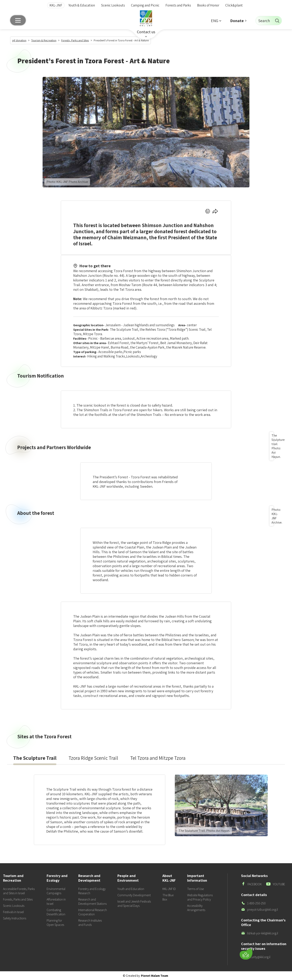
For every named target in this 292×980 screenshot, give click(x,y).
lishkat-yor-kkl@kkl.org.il (260, 933)
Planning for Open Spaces (55, 923)
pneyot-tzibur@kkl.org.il (259, 910)
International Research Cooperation (93, 912)
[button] (216, 21)
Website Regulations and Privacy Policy (200, 897)
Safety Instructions (15, 918)
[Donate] (246, 954)
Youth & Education (82, 5)
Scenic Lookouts (113, 5)
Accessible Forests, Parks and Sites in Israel (19, 891)
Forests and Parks (178, 5)
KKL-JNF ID (169, 889)
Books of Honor (208, 5)
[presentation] (35, 758)
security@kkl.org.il (256, 957)
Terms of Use (195, 889)
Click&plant (234, 5)
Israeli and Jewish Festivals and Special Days (134, 904)
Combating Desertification (56, 912)
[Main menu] (18, 20)
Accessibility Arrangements (196, 908)
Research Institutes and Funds (90, 923)
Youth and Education (131, 889)
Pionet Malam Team (155, 976)
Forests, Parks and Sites (18, 899)
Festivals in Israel (13, 912)
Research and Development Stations (92, 902)
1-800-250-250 (253, 903)
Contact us (146, 32)
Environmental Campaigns (56, 891)
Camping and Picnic (145, 5)
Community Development (134, 895)
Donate (237, 21)
